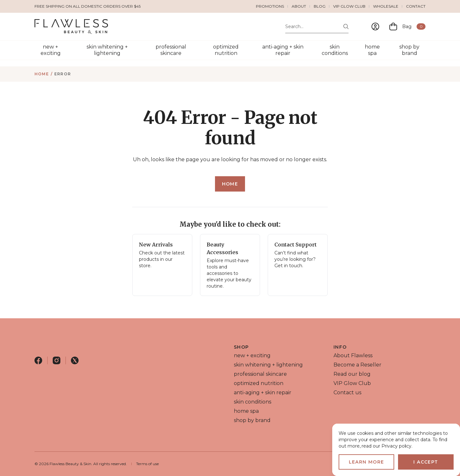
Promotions (270, 6)
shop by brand (409, 50)
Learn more (367, 462)
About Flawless (353, 355)
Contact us (347, 393)
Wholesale (386, 6)
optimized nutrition (226, 50)
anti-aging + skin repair (283, 50)
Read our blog (352, 374)
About (299, 6)
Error (63, 74)
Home (42, 74)
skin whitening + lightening (107, 50)
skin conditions (335, 50)
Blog (320, 6)
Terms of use (147, 464)
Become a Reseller (357, 365)
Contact (416, 6)
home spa (372, 50)
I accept (426, 462)
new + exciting (51, 50)
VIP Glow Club (349, 6)
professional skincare (171, 50)
